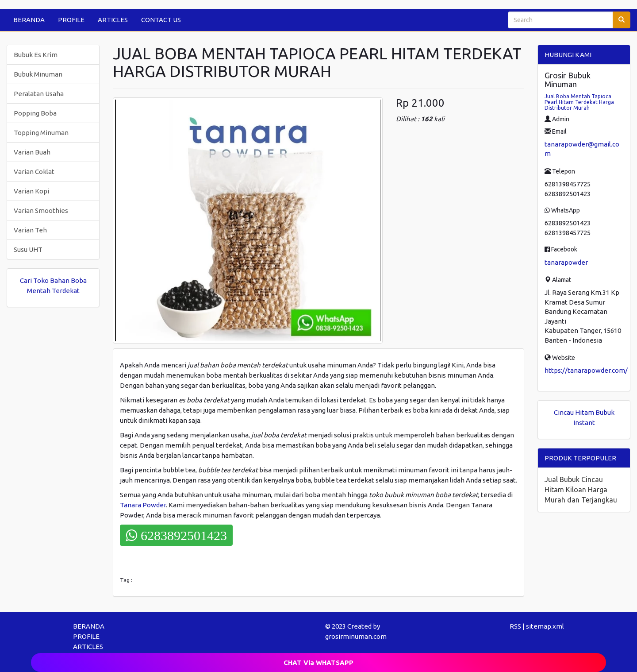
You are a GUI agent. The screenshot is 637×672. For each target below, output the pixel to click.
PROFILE (71, 20)
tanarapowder (566, 262)
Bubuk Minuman (38, 74)
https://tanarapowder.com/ (586, 370)
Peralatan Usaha (39, 94)
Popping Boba (35, 113)
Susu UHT (28, 249)
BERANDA (29, 20)
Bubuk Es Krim (36, 55)
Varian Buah (32, 152)
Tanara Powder (143, 505)
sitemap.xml (545, 626)
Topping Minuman (41, 133)
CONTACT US (161, 20)
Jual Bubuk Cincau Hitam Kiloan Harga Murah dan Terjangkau (581, 490)
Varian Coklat (34, 172)
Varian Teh (30, 230)
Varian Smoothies (41, 210)
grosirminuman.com (356, 636)
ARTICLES (113, 20)
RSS (515, 626)
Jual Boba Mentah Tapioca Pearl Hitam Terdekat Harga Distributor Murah (579, 102)
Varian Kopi (31, 191)
